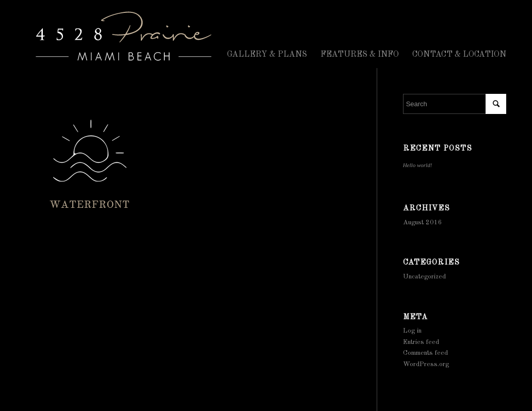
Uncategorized (424, 277)
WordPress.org (426, 364)
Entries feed (421, 342)
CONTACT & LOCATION (459, 55)
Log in (412, 331)
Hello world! (418, 165)
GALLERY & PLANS (267, 55)
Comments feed (425, 353)
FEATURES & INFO (360, 55)
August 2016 (423, 223)
